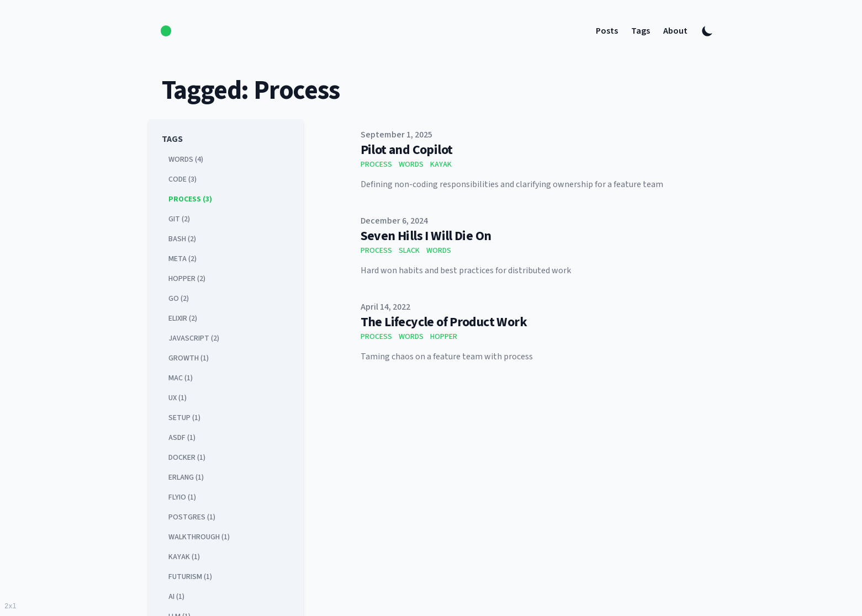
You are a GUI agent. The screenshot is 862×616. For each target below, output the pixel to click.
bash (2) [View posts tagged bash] (182, 239)
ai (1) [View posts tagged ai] (176, 597)
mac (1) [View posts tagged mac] (181, 378)
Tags (641, 31)
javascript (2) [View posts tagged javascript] (194, 338)
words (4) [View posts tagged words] (186, 160)
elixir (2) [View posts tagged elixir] (183, 318)
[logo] (166, 31)
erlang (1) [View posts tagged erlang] (186, 477)
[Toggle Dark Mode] (707, 31)
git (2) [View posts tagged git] (179, 219)
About (675, 31)
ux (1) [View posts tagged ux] (178, 398)
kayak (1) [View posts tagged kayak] (184, 557)
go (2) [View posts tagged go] (179, 299)
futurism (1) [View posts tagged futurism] (190, 577)
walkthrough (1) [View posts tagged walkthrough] (199, 537)
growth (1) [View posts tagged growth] (189, 358)
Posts (607, 31)
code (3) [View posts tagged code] (183, 179)
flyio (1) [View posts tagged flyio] (182, 497)
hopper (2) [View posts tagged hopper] (187, 279)
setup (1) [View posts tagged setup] (184, 418)
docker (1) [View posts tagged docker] (187, 458)
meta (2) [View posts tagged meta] (183, 259)
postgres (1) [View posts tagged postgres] (192, 517)
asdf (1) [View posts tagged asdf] (182, 438)
